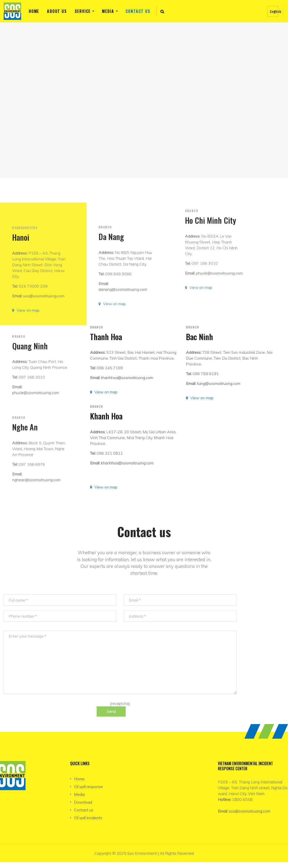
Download (83, 802)
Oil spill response (88, 787)
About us (57, 11)
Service (83, 11)
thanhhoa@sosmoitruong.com (127, 378)
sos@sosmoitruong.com (250, 811)
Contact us (138, 11)
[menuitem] (273, 11)
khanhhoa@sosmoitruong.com (127, 463)
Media (108, 11)
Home (34, 11)
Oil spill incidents (88, 818)
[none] (273, 11)
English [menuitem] (276, 11)
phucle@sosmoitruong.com (219, 321)
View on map (106, 392)
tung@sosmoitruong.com (219, 383)
